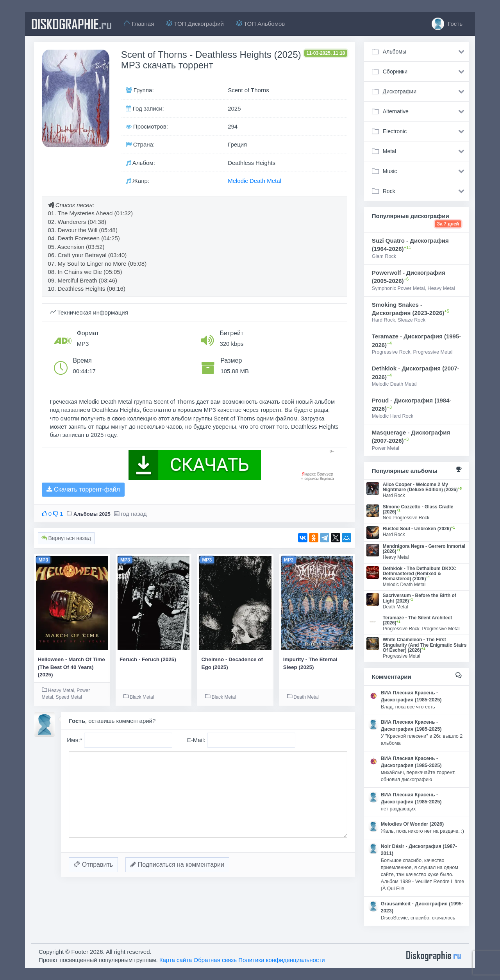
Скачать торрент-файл (83, 489)
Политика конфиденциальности (281, 960)
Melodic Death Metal (254, 181)
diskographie (71, 24)
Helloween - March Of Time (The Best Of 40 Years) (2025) (71, 667)
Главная (139, 24)
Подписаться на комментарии (177, 865)
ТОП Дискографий (195, 24)
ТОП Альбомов (261, 24)
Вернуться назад (66, 538)
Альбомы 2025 (92, 514)
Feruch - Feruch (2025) (148, 659)
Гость (447, 24)
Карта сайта (176, 960)
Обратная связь (215, 960)
